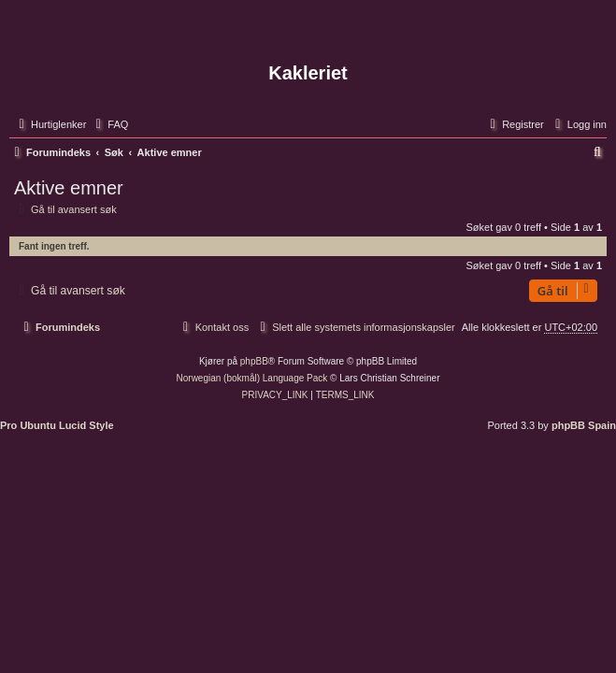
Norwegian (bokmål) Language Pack (252, 378)
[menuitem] (109, 124)
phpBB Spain (584, 425)
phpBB (254, 361)
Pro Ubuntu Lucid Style (57, 425)
